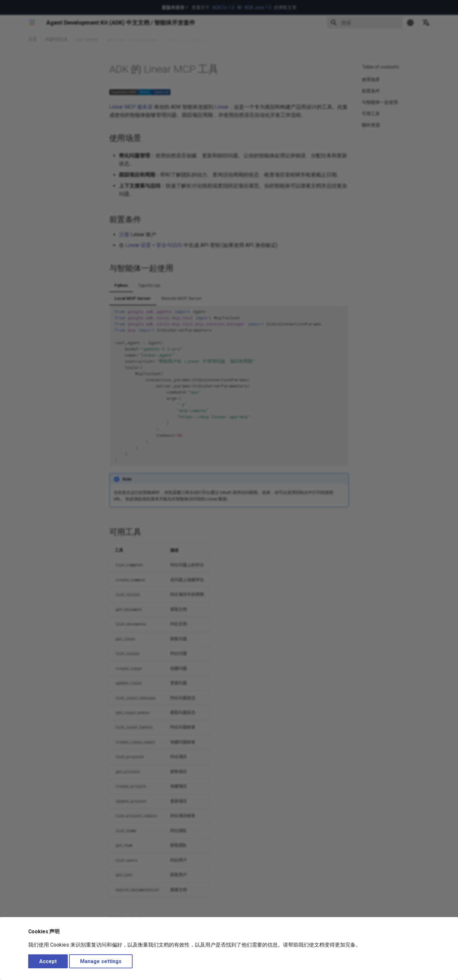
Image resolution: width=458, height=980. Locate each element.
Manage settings (101, 961)
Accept (48, 961)
